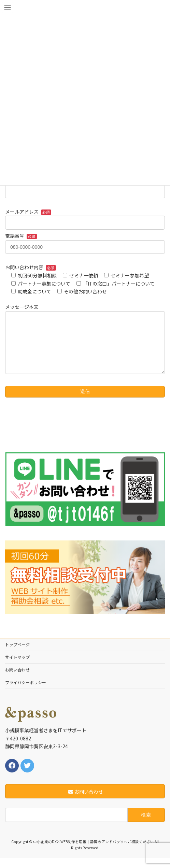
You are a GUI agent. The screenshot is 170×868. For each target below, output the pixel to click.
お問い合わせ (17, 680)
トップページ (17, 655)
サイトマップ (17, 667)
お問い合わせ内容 (31, 267)
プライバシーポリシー (26, 692)
